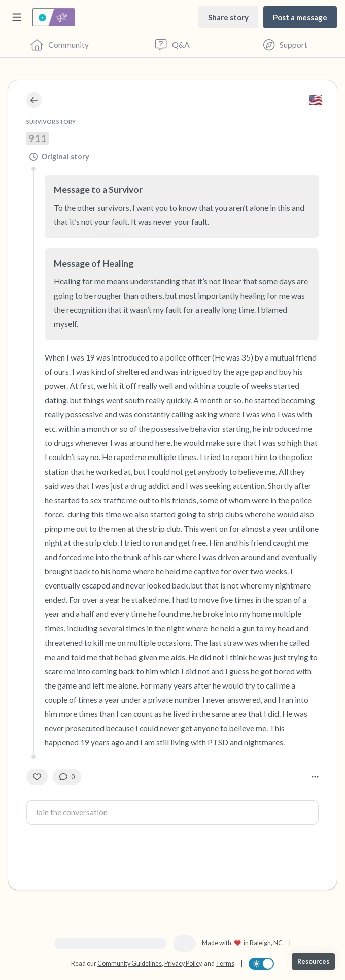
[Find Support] (285, 45)
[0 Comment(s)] (67, 777)
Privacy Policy (183, 963)
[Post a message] (300, 17)
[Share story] (228, 17)
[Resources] (313, 961)
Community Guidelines (130, 963)
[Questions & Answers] (173, 45)
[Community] (60, 45)
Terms (225, 963)
